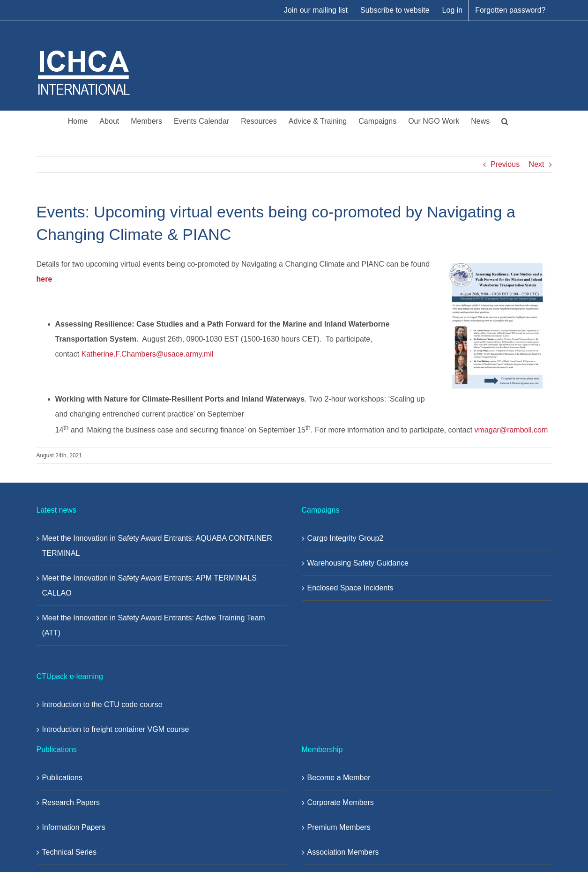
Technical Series (70, 852)
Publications (62, 778)
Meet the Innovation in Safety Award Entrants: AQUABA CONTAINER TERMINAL (157, 546)
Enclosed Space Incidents (350, 588)
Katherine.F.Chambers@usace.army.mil (148, 354)
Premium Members (339, 827)
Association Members (343, 852)
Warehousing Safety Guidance (358, 563)
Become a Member (339, 778)
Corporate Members (341, 802)
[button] (505, 120)
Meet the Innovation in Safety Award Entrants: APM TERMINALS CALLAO (149, 585)
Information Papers (74, 827)
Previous (505, 164)
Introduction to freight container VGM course (116, 729)
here (45, 279)
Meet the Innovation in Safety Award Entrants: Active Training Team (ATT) (154, 625)
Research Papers (71, 802)
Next (537, 164)
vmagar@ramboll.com (511, 430)
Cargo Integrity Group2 (346, 538)
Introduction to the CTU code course (102, 704)
